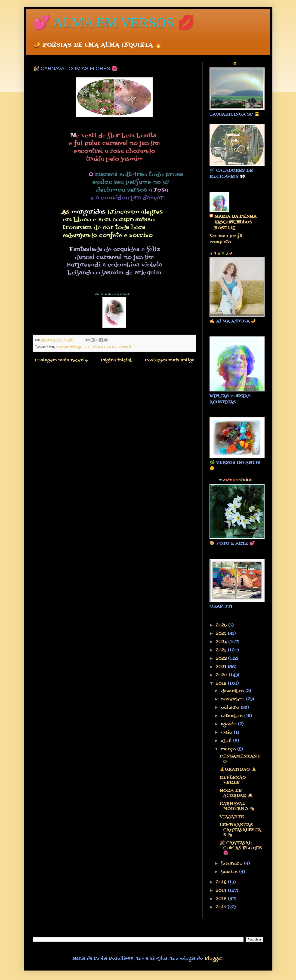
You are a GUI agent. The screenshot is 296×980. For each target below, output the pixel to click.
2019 (222, 684)
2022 (222, 659)
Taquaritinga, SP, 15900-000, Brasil (94, 347)
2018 (222, 882)
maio (227, 733)
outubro (231, 708)
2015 (222, 907)
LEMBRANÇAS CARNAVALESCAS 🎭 (240, 830)
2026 (222, 625)
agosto (229, 724)
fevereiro (232, 864)
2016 (222, 899)
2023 (222, 650)
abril (227, 741)
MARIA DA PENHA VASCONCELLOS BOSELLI (235, 223)
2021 (222, 667)
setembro (233, 716)
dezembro (233, 691)
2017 (222, 891)
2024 (222, 642)
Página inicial (116, 360)
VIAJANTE (232, 817)
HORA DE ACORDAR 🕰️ (236, 793)
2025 (222, 634)
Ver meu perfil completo (226, 239)
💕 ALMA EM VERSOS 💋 (114, 23)
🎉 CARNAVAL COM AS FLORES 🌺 (241, 848)
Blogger (213, 959)
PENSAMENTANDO (240, 759)
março (229, 749)
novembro (233, 699)
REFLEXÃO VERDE (233, 780)
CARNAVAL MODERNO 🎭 (237, 806)
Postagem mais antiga (170, 360)
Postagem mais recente (61, 360)
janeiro (230, 872)
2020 (222, 675)
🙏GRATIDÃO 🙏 (238, 770)
